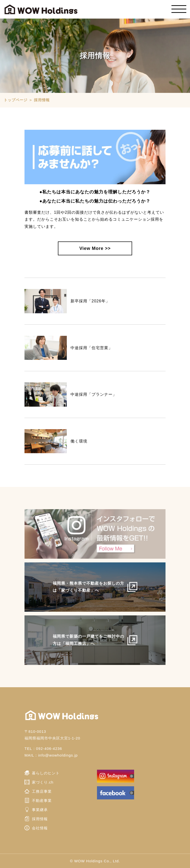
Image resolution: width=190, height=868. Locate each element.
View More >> (95, 248)
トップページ (16, 100)
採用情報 (42, 100)
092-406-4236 (49, 749)
